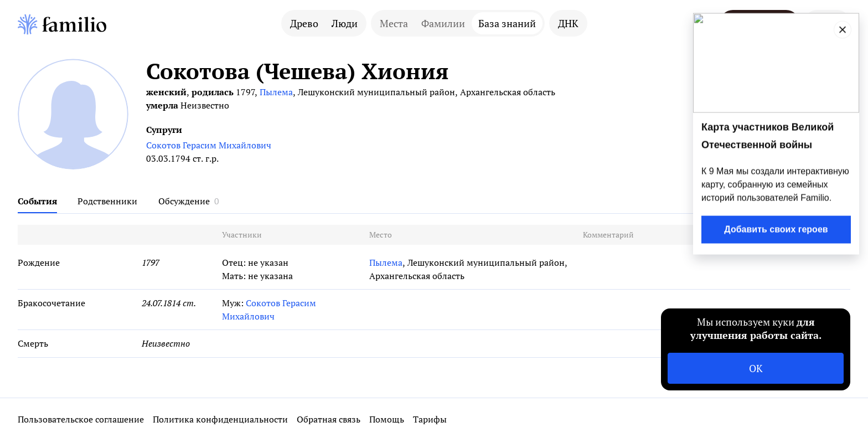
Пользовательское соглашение (81, 419)
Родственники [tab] (107, 201)
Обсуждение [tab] (184, 201)
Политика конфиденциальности (220, 419)
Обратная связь (329, 419)
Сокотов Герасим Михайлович (209, 145)
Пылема (276, 92)
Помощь (387, 419)
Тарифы (430, 419)
